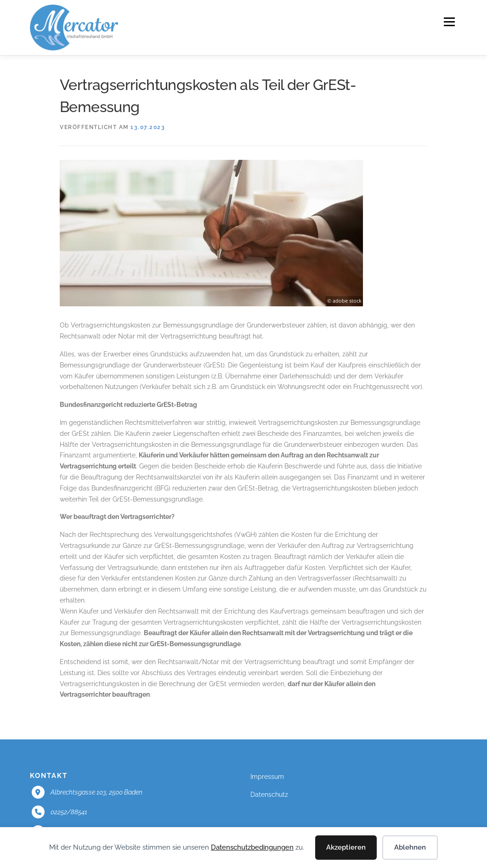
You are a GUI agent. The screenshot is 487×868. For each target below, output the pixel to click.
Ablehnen (410, 847)
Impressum (267, 777)
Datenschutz (269, 795)
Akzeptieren (346, 847)
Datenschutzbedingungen (252, 847)
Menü (449, 22)
